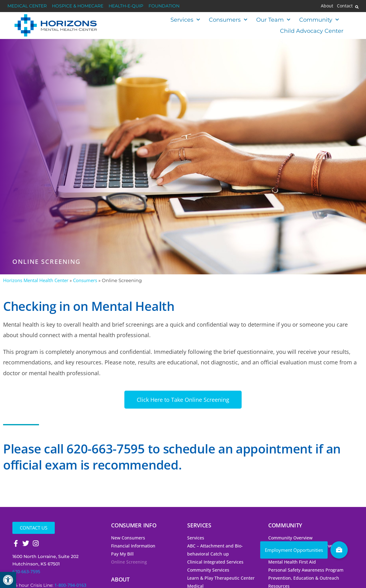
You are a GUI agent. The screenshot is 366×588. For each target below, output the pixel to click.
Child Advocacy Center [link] (312, 31)
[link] (8, 580)
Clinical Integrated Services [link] (215, 562)
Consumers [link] (228, 20)
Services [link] (185, 20)
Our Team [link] (273, 20)
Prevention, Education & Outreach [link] (304, 578)
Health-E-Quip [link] (126, 6)
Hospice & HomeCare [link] (78, 6)
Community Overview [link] (290, 538)
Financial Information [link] (133, 546)
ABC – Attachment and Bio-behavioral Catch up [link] (215, 550)
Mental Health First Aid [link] (292, 562)
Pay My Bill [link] (122, 554)
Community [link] (319, 20)
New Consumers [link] (128, 538)
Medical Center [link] (27, 6)
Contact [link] (345, 6)
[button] (357, 7)
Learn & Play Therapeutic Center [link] (221, 578)
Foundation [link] (164, 6)
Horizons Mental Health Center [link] (36, 280)
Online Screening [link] (129, 562)
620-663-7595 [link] (26, 571)
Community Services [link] (208, 570)
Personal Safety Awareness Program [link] (306, 570)
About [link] (327, 6)
